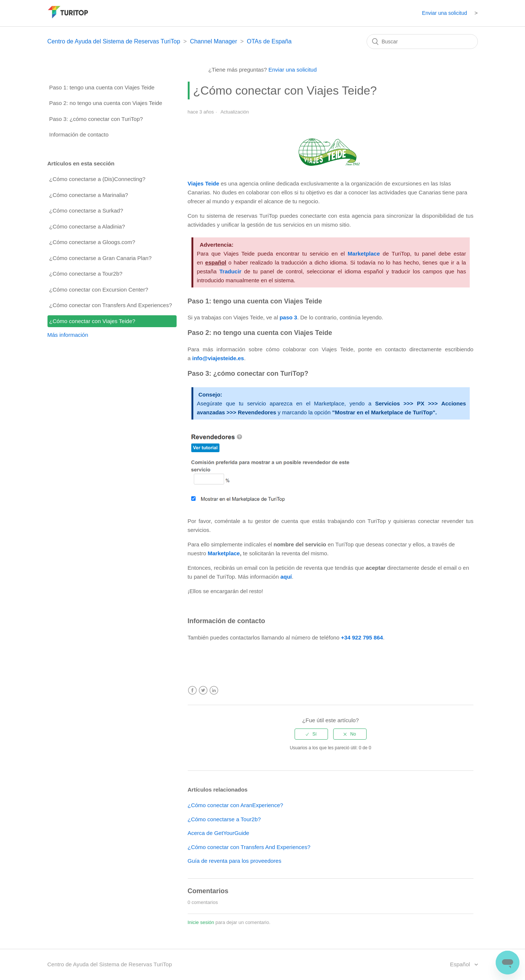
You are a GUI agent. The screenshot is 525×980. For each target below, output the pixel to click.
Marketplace (224, 553)
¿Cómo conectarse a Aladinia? (87, 226)
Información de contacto (79, 134)
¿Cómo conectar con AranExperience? (236, 805)
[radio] (311, 734)
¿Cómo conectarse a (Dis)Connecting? (97, 179)
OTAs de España (269, 41)
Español (461, 964)
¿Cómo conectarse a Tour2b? (86, 274)
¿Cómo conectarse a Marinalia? (89, 195)
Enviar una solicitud (444, 13)
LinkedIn (214, 690)
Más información (68, 335)
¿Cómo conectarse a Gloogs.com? (92, 242)
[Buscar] (422, 42)
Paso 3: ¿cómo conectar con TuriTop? (96, 119)
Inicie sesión (201, 922)
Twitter (203, 690)
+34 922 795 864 (362, 637)
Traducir (230, 271)
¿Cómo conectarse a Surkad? (86, 211)
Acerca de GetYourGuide (219, 833)
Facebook (192, 690)
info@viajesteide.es (218, 358)
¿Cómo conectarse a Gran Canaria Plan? (101, 258)
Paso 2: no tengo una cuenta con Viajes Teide (106, 103)
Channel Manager (214, 41)
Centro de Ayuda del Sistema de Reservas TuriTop (114, 41)
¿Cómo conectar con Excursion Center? (99, 290)
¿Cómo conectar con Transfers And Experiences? (111, 305)
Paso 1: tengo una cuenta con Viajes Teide (102, 87)
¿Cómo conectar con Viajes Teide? (92, 321)
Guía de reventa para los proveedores (235, 861)
